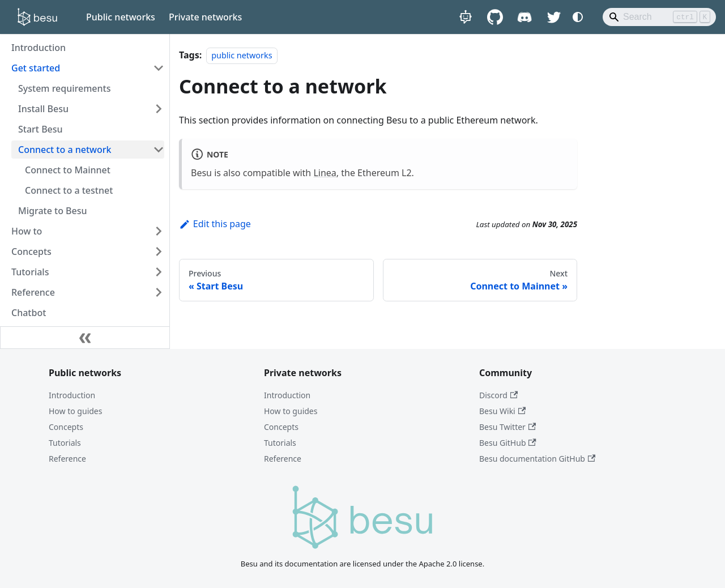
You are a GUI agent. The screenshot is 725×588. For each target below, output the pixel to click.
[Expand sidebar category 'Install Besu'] (159, 109)
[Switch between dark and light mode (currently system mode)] (578, 17)
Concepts (66, 427)
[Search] (659, 17)
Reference (67, 459)
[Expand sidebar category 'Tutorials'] (159, 272)
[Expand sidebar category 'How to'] (159, 231)
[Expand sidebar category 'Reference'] (159, 292)
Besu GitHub (508, 443)
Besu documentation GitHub (537, 459)
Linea (325, 173)
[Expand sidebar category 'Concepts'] (159, 252)
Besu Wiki (502, 411)
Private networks (205, 17)
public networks (242, 55)
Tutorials (65, 443)
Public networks (121, 17)
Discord (498, 395)
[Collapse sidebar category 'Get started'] (159, 68)
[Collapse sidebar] (85, 338)
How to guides (75, 411)
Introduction (72, 395)
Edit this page (215, 224)
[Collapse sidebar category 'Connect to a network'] (159, 150)
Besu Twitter (507, 427)
